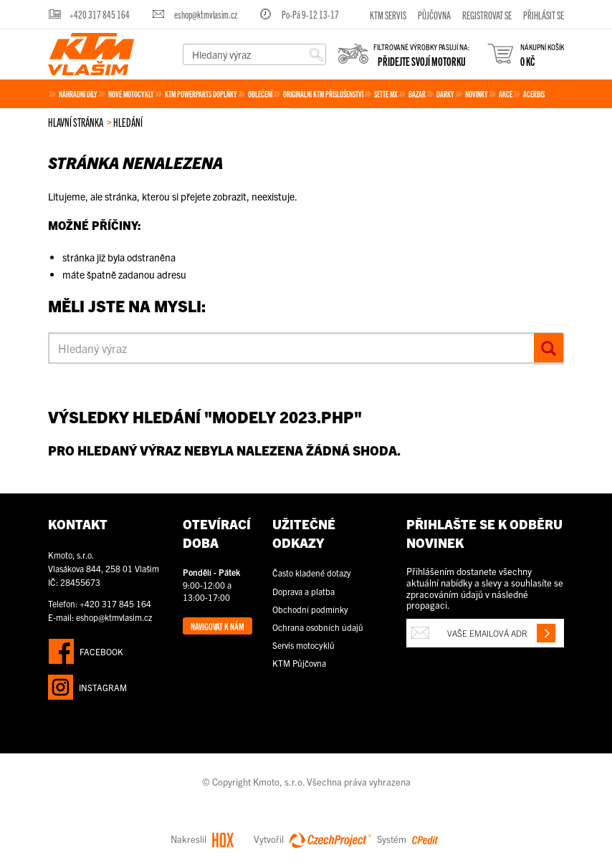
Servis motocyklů (303, 645)
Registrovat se (487, 15)
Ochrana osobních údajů (318, 627)
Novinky (477, 93)
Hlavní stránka (76, 122)
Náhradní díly (78, 93)
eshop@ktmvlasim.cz (206, 14)
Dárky (445, 93)
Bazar (417, 93)
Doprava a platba (303, 591)
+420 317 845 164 (100, 14)
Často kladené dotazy (312, 573)
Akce (506, 93)
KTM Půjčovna (299, 663)
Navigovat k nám (217, 626)
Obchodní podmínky (310, 609)
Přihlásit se (544, 15)
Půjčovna (434, 15)
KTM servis (388, 15)
